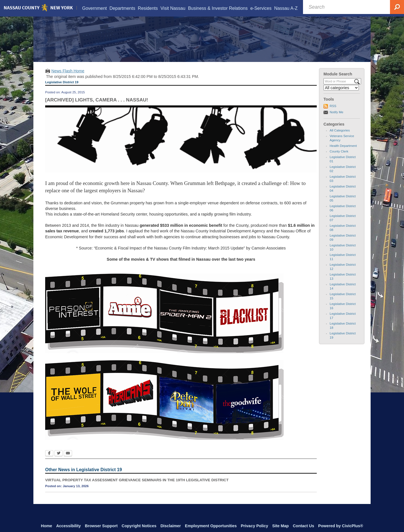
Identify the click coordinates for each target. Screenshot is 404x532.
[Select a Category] (341, 95)
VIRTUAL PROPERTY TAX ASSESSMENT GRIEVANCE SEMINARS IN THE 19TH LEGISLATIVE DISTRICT (137, 487)
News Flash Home (68, 78)
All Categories (340, 137)
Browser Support (101, 526)
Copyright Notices (139, 526)
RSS (333, 113)
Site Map (280, 526)
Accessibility (68, 526)
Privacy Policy (254, 526)
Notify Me (337, 119)
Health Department (343, 153)
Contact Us (304, 526)
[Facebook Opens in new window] (49, 461)
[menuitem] (94, 8)
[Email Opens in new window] (68, 461)
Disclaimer (171, 526)
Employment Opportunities (211, 526)
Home (47, 526)
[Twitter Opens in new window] (58, 461)
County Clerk (339, 158)
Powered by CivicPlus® (341, 526)
